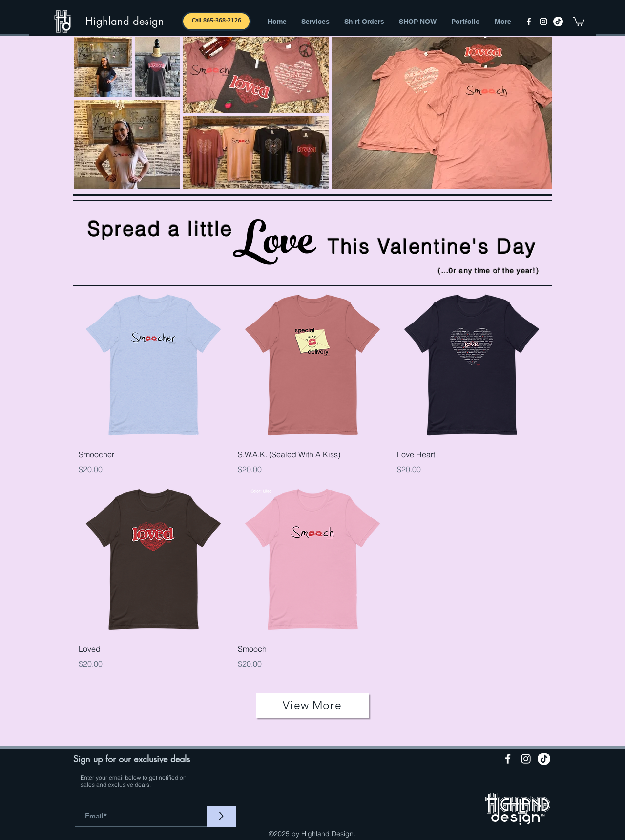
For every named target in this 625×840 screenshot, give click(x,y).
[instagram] (543, 22)
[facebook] (529, 22)
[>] (221, 816)
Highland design (125, 21)
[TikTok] (558, 22)
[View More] (312, 706)
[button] (579, 21)
